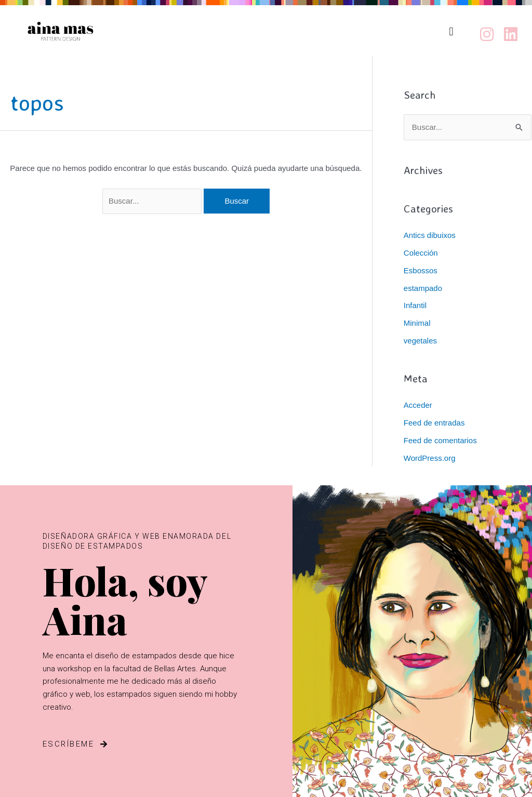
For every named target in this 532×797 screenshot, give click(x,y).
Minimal (417, 323)
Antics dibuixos (430, 235)
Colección (421, 253)
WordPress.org (430, 458)
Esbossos (421, 270)
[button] (451, 31)
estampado (423, 288)
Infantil (415, 305)
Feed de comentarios (440, 440)
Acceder (418, 405)
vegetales (420, 341)
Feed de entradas (434, 423)
